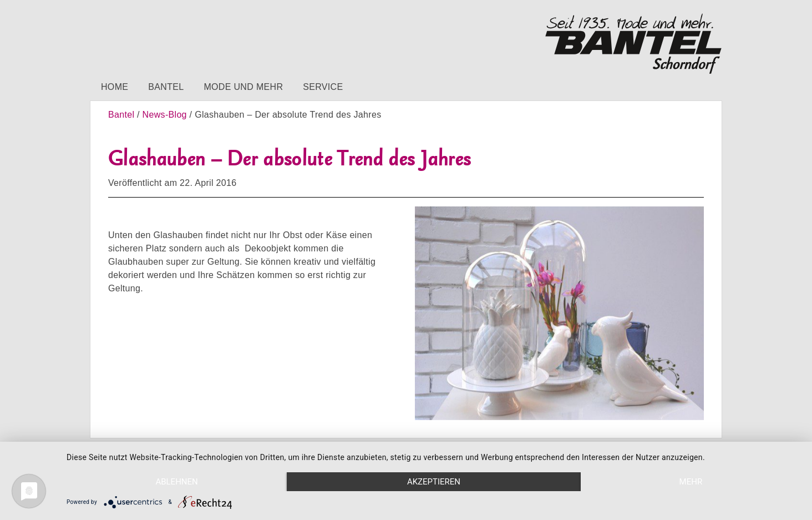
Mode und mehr (243, 87)
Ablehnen (176, 482)
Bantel (166, 87)
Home (115, 87)
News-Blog (165, 115)
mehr (691, 482)
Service (323, 87)
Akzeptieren (434, 482)
